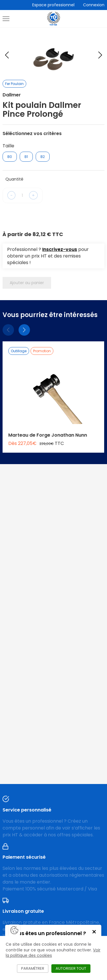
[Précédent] (8, 330)
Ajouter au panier (27, 283)
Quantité (14, 179)
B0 (10, 157)
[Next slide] (100, 55)
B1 (26, 157)
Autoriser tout (73, 968)
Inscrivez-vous (60, 249)
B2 (43, 157)
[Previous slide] (7, 55)
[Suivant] (24, 330)
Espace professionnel (53, 5)
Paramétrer (35, 968)
